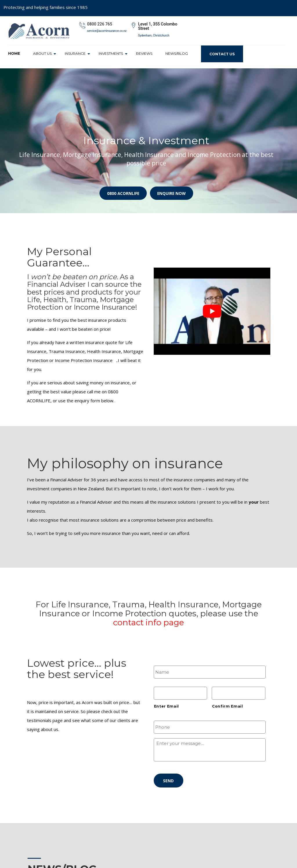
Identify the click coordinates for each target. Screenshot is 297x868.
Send (168, 781)
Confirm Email (228, 706)
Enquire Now (173, 192)
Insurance (75, 53)
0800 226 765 (100, 24)
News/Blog (177, 53)
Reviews (144, 53)
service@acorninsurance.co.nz (107, 31)
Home (14, 53)
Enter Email (166, 706)
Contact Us (222, 54)
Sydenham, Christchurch (154, 35)
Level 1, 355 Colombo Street (158, 26)
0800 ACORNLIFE (121, 192)
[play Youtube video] (212, 311)
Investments (111, 53)
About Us (42, 53)
